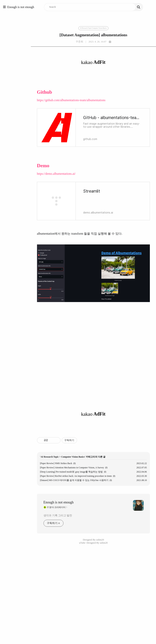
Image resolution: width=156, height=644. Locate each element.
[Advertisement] (78, 454)
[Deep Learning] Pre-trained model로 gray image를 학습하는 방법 (41, 595)
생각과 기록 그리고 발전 (27, 638)
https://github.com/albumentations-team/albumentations (40, 100)
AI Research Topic (19, 580)
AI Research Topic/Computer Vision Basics (78, 28)
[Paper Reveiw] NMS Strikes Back (25, 586)
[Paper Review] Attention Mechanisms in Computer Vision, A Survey (41, 590)
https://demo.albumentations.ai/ (25, 174)
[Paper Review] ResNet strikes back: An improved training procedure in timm (45, 599)
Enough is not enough (21, 7)
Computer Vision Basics (42, 580)
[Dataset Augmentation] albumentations (78, 35)
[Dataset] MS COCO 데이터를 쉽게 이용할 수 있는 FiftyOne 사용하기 (43, 603)
